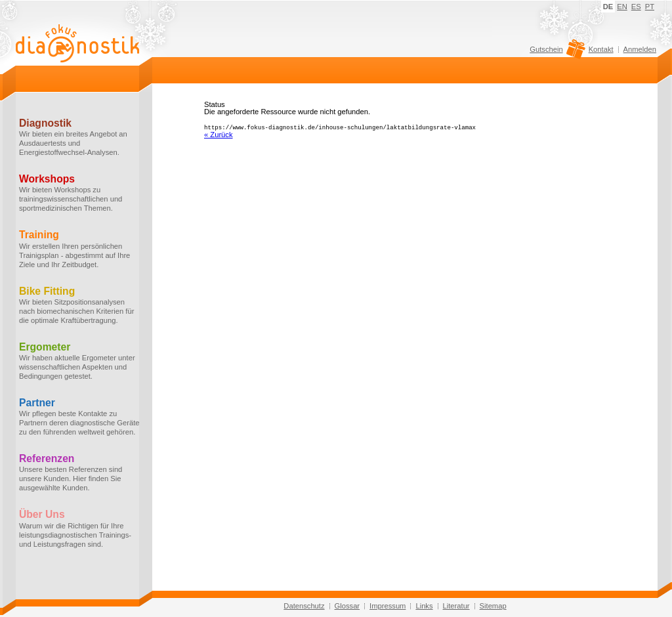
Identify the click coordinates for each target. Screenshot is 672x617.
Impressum (388, 606)
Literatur (456, 606)
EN (622, 7)
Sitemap (493, 606)
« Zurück (219, 134)
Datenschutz (304, 606)
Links (424, 606)
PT (650, 7)
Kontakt (601, 49)
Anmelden (640, 49)
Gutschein (556, 53)
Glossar (347, 606)
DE (608, 7)
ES (636, 7)
